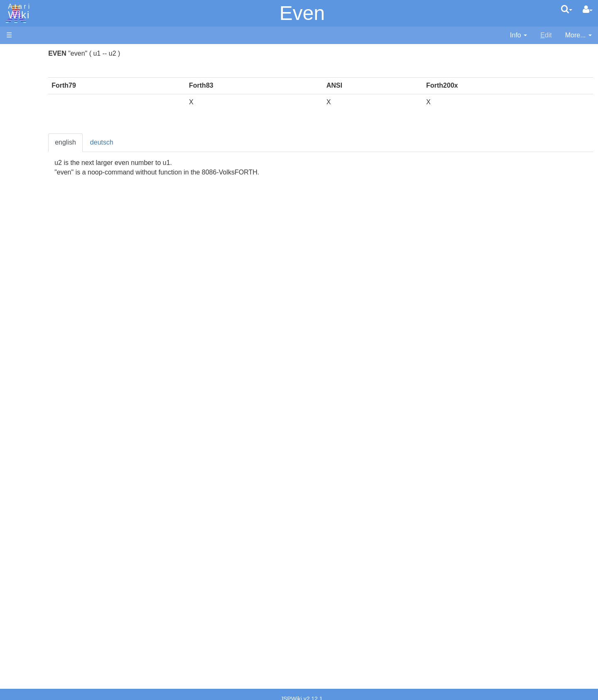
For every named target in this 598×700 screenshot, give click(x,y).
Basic (31, 222)
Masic (32, 289)
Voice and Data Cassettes (44, 443)
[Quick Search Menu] (567, 9)
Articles (17, 53)
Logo (30, 279)
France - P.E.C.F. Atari (55, 541)
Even (302, 13)
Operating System (49, 379)
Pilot (29, 308)
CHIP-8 (34, 355)
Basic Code (40, 407)
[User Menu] (588, 10)
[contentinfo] (518, 36)
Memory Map (26, 109)
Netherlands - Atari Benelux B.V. (70, 579)
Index (14, 180)
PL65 (31, 317)
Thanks (17, 612)
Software (19, 82)
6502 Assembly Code (54, 398)
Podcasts (20, 508)
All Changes (24, 152)
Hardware (21, 68)
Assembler (39, 213)
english (152, 142)
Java (30, 260)
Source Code (42, 388)
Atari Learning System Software (53, 470)
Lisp (29, 270)
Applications (24, 96)
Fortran (34, 251)
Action (32, 203)
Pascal (33, 298)
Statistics (20, 631)
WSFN (33, 346)
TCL (29, 336)
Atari (17, 12)
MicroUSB (21, 138)
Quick (31, 327)
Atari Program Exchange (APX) (52, 457)
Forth (31, 242)
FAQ (13, 166)
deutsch (188, 142)
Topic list (19, 124)
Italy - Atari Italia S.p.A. (56, 570)
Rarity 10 (20, 622)
